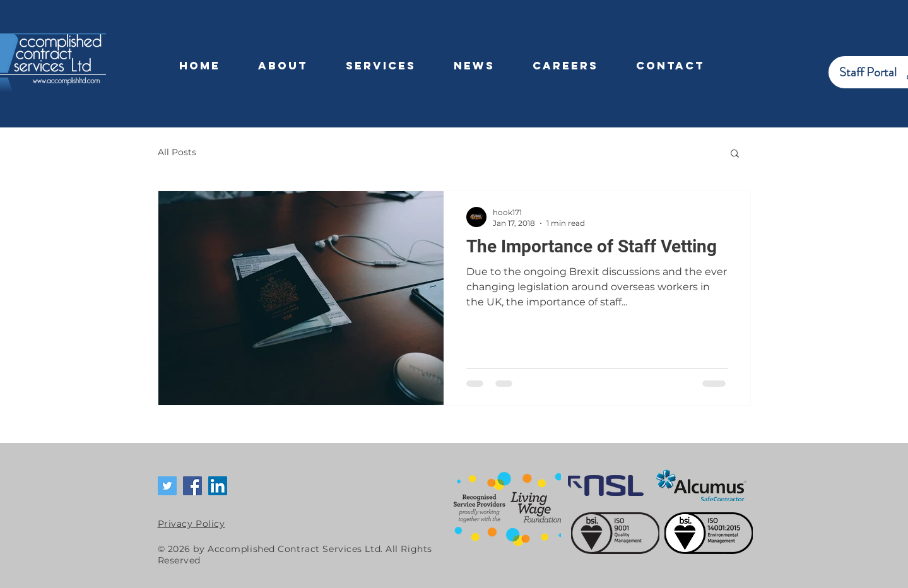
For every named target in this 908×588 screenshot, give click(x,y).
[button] (735, 154)
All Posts (177, 152)
